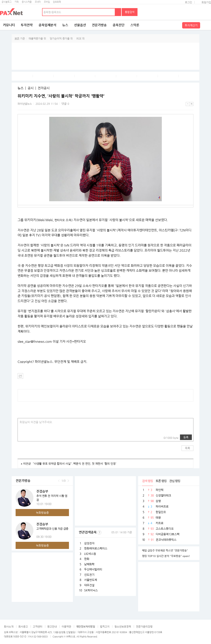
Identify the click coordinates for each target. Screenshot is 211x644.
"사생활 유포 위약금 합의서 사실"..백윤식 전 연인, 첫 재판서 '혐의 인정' (75, 464)
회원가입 (206, 2)
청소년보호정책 (123, 627)
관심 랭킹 (175, 481)
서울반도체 (91, 580)
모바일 (47, 2)
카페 (17, 2)
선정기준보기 (99, 533)
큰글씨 (191, 104)
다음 (68, 481)
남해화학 (89, 564)
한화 (87, 559)
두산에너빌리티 (93, 569)
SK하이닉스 (91, 590)
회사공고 (23, 627)
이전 (59, 481)
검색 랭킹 (147, 481)
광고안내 (52, 627)
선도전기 (89, 575)
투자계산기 (191, 25)
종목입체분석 (47, 25)
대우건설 (89, 585)
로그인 (188, 2)
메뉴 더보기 (191, 96)
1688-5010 (19, 636)
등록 (186, 437)
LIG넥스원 (90, 554)
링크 (31, 437)
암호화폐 (57, 2)
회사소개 (9, 627)
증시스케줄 (27, 2)
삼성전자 (89, 543)
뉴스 (65, 25)
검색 (118, 12)
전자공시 (44, 88)
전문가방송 (99, 25)
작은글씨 (188, 104)
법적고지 (105, 627)
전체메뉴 (206, 25)
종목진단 (119, 25)
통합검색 (130, 12)
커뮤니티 (9, 25)
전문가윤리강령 (144, 627)
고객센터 (38, 627)
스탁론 (135, 25)
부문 (17, 38)
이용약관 (66, 627)
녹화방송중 (42, 513)
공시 (31, 88)
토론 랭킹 (161, 481)
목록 (187, 448)
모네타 (38, 2)
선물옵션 (80, 25)
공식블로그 (7, 2)
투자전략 (27, 25)
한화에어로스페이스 (96, 548)
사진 (23, 437)
